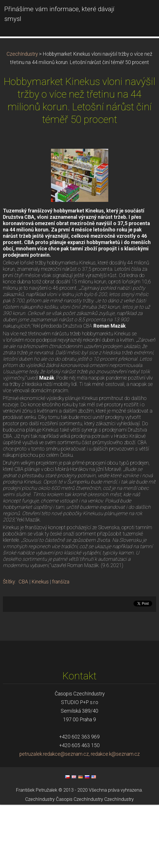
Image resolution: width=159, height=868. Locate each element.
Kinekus (40, 645)
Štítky (9, 645)
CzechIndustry (22, 117)
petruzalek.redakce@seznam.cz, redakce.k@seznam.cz (80, 817)
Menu (143, 13)
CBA (23, 645)
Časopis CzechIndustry (79, 863)
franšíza (61, 645)
